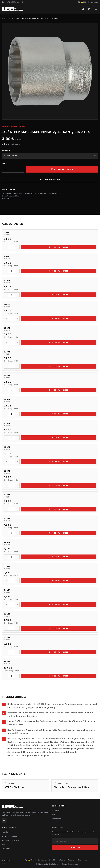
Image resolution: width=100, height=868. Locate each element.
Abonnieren (75, 848)
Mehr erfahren (57, 819)
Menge (5, 164)
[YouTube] (4, 820)
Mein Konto (6, 849)
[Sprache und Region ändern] (82, 2)
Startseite (6, 18)
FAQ (3, 845)
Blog (54, 814)
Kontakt (5, 832)
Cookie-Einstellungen (70, 864)
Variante (6, 150)
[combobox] (50, 156)
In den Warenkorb (62, 169)
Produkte (15, 18)
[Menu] (96, 9)
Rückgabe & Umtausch (10, 840)
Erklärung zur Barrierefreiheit (47, 864)
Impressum (82, 860)
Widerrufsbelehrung (67, 860)
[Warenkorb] (89, 9)
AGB (53, 860)
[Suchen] (83, 9)
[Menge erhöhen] (21, 169)
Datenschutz (43, 860)
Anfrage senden (50, 179)
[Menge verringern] (5, 169)
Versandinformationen (10, 836)
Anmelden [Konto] (94, 2)
